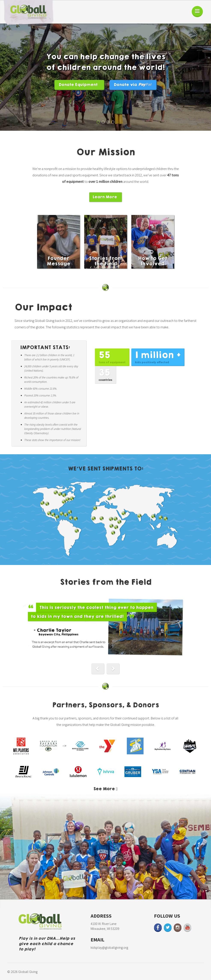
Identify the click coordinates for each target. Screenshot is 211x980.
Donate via (133, 85)
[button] (98, 669)
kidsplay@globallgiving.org (109, 947)
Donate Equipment (78, 85)
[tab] (105, 789)
